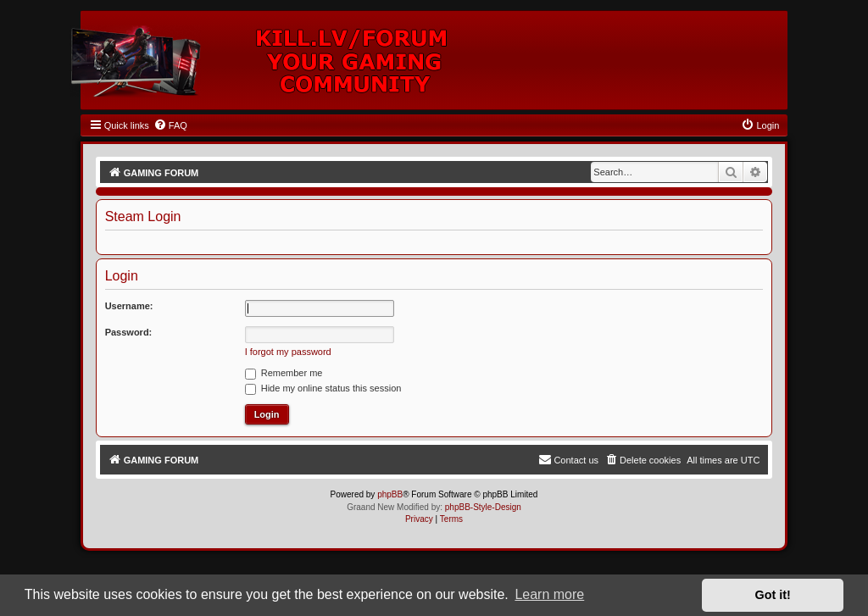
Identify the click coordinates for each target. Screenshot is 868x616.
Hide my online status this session (323, 388)
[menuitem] (170, 125)
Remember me (284, 373)
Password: (129, 332)
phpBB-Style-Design (483, 507)
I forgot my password (288, 352)
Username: (129, 306)
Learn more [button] (549, 594)
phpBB (390, 494)
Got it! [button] (773, 595)
